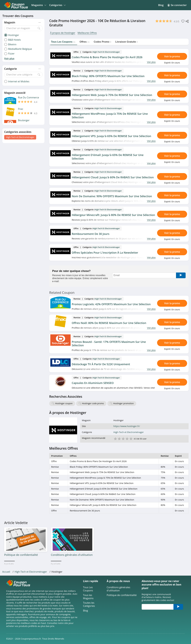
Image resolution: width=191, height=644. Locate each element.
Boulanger (24, 120)
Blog (161, 5)
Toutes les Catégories (89, 604)
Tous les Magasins (88, 597)
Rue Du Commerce (29, 98)
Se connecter (177, 5)
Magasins (38, 5)
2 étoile (119, 438)
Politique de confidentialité (122, 595)
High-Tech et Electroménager (20, 137)
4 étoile (127, 438)
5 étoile (131, 438)
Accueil (6, 572)
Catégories (57, 5)
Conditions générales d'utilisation (118, 589)
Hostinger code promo (93, 403)
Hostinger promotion (123, 403)
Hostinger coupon (64, 403)
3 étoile (123, 438)
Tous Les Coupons (88, 589)
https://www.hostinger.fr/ (127, 426)
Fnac (21, 109)
